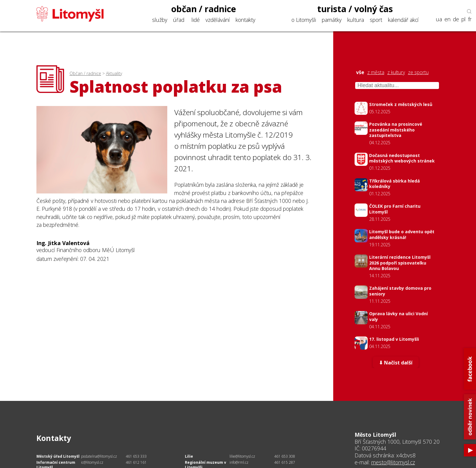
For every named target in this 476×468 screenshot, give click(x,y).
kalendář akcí (403, 20)
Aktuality (114, 73)
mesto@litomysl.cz (393, 462)
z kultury (396, 72)
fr (470, 19)
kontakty (245, 20)
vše (360, 72)
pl (464, 19)
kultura (356, 20)
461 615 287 (285, 462)
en (447, 19)
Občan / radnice (85, 73)
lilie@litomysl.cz (242, 456)
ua (439, 19)
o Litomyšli (304, 20)
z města (376, 72)
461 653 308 (285, 456)
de (456, 19)
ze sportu (418, 72)
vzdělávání (218, 20)
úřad (179, 20)
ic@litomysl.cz (92, 462)
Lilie (189, 456)
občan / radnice (204, 9)
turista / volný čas (355, 9)
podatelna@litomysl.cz (99, 456)
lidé (196, 20)
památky (332, 20)
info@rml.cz (239, 462)
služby (160, 20)
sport (376, 20)
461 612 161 (136, 462)
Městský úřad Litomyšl (58, 456)
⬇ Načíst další (396, 363)
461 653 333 (136, 456)
